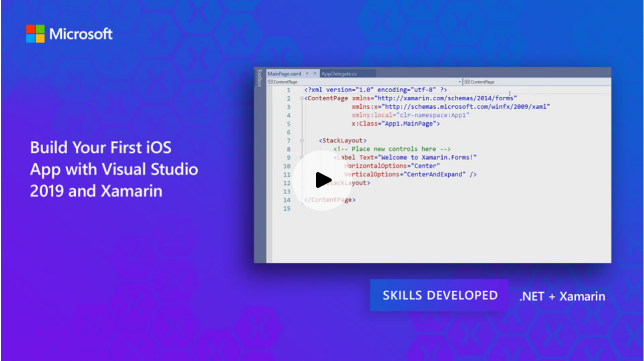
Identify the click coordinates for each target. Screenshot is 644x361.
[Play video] (322, 180)
